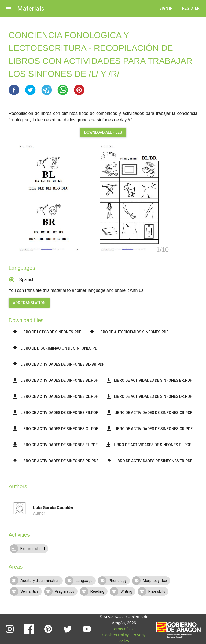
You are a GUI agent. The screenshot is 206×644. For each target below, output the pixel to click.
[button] (14, 90)
